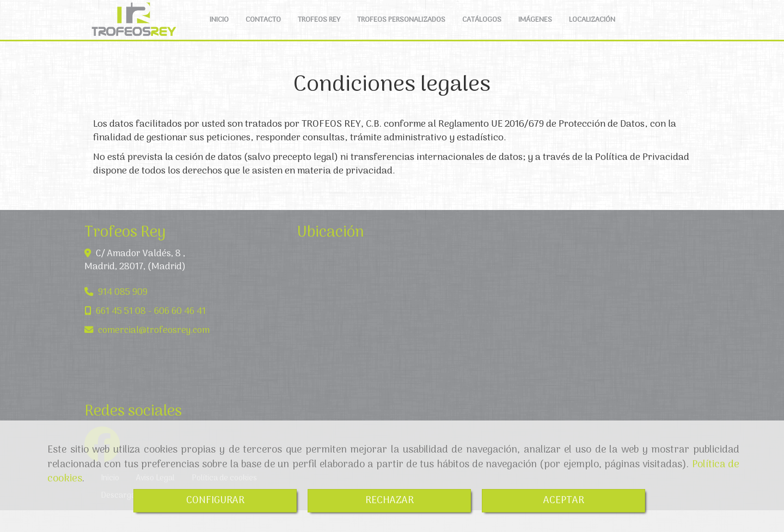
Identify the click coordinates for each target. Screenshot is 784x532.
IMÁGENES (535, 31)
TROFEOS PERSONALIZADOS (401, 31)
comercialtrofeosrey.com (154, 352)
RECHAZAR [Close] (390, 501)
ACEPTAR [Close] (564, 501)
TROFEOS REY (319, 31)
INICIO (219, 31)
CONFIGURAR (215, 501)
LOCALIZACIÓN (592, 31)
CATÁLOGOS (482, 31)
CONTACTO (263, 31)
